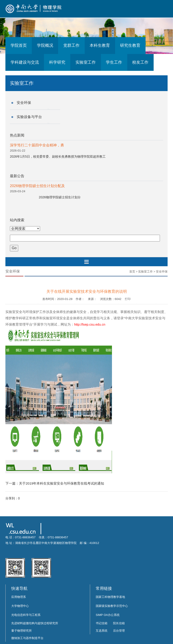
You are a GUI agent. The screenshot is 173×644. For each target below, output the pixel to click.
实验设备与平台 (29, 117)
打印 (128, 299)
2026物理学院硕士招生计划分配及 (37, 186)
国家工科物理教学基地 (110, 597)
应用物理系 (19, 597)
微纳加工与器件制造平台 (27, 638)
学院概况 (45, 45)
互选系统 (102, 631)
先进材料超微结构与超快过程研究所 (35, 623)
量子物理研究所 (22, 631)
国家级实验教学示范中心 (112, 606)
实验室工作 (86, 62)
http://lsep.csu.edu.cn (90, 324)
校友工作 (140, 62)
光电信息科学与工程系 (26, 615)
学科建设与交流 (25, 62)
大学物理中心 (20, 606)
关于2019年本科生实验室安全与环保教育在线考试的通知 (61, 483)
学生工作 (114, 62)
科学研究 (57, 62)
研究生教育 (130, 45)
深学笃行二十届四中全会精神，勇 (37, 145)
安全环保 (24, 103)
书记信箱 (102, 623)
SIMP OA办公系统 (108, 615)
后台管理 (119, 631)
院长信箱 (119, 623)
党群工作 (71, 45)
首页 (132, 272)
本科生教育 (100, 45)
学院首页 (19, 45)
